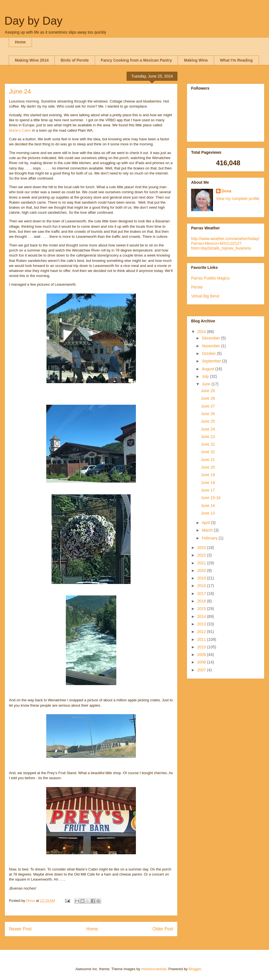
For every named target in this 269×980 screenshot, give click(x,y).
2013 (202, 624)
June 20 (208, 467)
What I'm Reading (236, 60)
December (211, 338)
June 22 (208, 444)
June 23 (208, 437)
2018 (202, 586)
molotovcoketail (154, 969)
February (210, 538)
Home (20, 42)
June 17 (208, 490)
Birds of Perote (75, 60)
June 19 (208, 475)
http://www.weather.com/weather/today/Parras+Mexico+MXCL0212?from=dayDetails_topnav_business (225, 243)
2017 (202, 593)
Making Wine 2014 (32, 60)
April (206, 523)
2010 (202, 647)
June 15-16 (211, 498)
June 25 (208, 421)
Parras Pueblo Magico (210, 278)
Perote (197, 287)
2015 (202, 609)
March (208, 530)
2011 (202, 639)
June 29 (208, 391)
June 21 (208, 460)
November (211, 346)
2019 (202, 578)
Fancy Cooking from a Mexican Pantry (136, 60)
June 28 (208, 398)
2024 (202, 332)
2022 (202, 555)
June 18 (208, 483)
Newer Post (20, 929)
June (207, 384)
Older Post (163, 929)
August (208, 369)
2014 (202, 616)
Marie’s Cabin (20, 130)
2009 (202, 655)
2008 (202, 662)
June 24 (208, 429)
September (212, 361)
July (206, 376)
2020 (202, 571)
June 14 (208, 506)
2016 (202, 601)
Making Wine (196, 60)
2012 (202, 632)
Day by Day (33, 21)
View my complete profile (238, 199)
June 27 (208, 406)
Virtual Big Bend (205, 296)
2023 (202, 548)
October (209, 353)
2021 (202, 563)
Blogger (195, 969)
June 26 (208, 414)
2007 (202, 670)
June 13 (208, 513)
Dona (227, 191)
